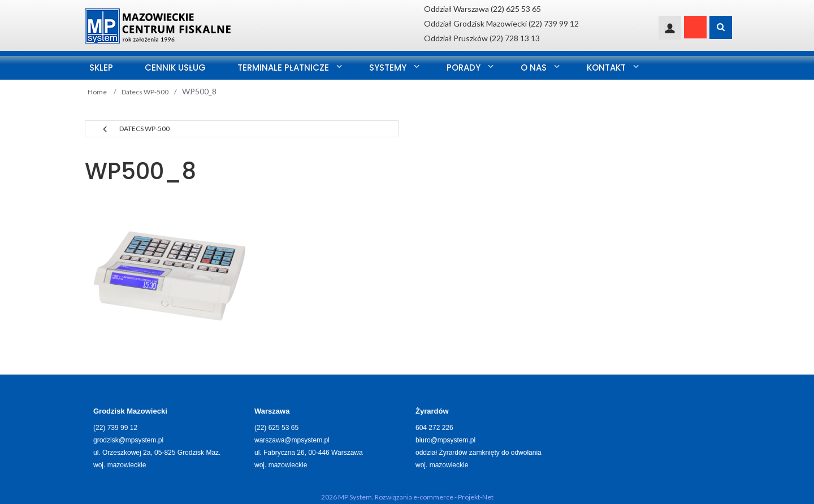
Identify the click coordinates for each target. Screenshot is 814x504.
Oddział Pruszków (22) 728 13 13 (482, 38)
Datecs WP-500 (144, 129)
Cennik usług (175, 68)
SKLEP (101, 68)
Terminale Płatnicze (283, 68)
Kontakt (606, 68)
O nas (534, 68)
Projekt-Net (476, 497)
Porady (464, 68)
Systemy (388, 68)
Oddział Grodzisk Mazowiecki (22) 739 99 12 (501, 23)
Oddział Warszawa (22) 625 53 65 (482, 9)
